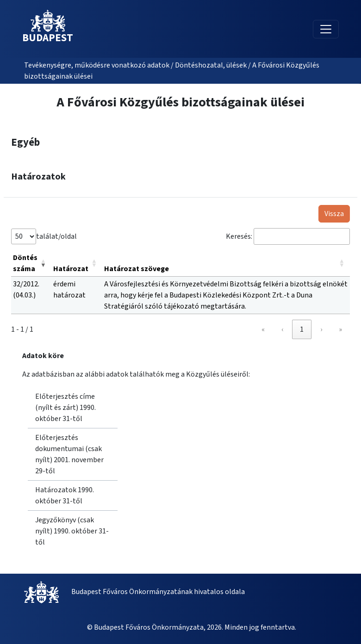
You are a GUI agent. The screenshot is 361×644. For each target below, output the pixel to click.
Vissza (334, 214)
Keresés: (239, 236)
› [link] (321, 329)
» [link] (340, 329)
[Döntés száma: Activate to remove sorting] (31, 263)
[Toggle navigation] (326, 29)
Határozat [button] (71, 269)
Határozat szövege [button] (137, 269)
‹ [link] (282, 329)
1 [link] (302, 329)
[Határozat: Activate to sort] (77, 263)
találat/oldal (56, 236)
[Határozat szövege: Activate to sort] (226, 263)
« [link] (263, 329)
